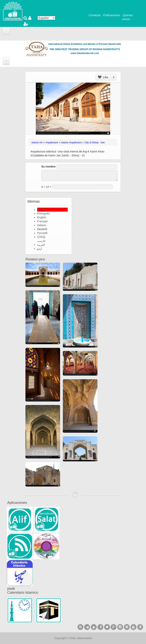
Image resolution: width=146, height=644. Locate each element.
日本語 (41, 237)
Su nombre (48, 167)
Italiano (42, 225)
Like (106, 77)
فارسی (41, 241)
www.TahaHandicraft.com (85, 53)
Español (42, 210)
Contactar (95, 15)
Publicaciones (112, 15)
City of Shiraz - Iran (95, 143)
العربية (41, 245)
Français (42, 221)
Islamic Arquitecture (71, 143)
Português (43, 213)
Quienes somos (127, 17)
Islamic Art (37, 143)
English (42, 217)
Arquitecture (52, 143)
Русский (42, 233)
